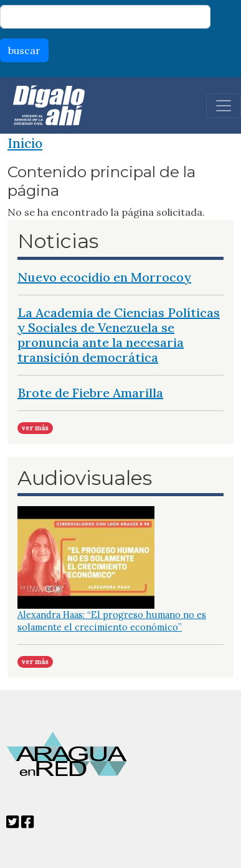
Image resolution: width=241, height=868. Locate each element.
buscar (24, 50)
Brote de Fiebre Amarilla (90, 393)
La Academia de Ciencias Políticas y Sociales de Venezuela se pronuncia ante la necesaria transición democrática (119, 335)
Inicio (25, 143)
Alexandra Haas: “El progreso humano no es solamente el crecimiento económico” (112, 621)
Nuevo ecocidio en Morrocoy (104, 277)
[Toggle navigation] (224, 106)
